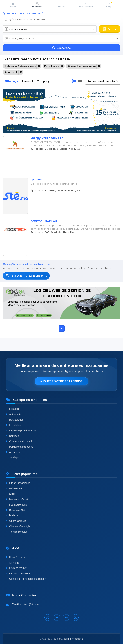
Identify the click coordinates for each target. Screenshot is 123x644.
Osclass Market (16, 568)
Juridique (13, 458)
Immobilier (14, 425)
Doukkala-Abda (16, 510)
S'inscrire (13, 563)
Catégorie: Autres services (20, 66)
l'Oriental (13, 515)
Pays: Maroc (52, 66)
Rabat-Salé (14, 488)
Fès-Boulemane (17, 505)
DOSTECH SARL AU (44, 221)
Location (13, 409)
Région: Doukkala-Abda (82, 66)
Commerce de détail (19, 441)
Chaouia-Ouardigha (19, 526)
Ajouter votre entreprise (61, 381)
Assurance (14, 452)
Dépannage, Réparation (21, 430)
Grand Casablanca (18, 483)
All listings (11, 81)
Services (13, 436)
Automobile (14, 414)
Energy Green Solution (47, 138)
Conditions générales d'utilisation (26, 579)
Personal (27, 81)
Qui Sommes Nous (18, 573)
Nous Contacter (16, 557)
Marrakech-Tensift (18, 499)
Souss (11, 494)
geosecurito (40, 180)
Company (43, 81)
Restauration (15, 420)
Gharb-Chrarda (16, 521)
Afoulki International (72, 639)
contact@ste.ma (29, 604)
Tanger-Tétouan (17, 532)
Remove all (11, 72)
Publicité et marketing (20, 447)
